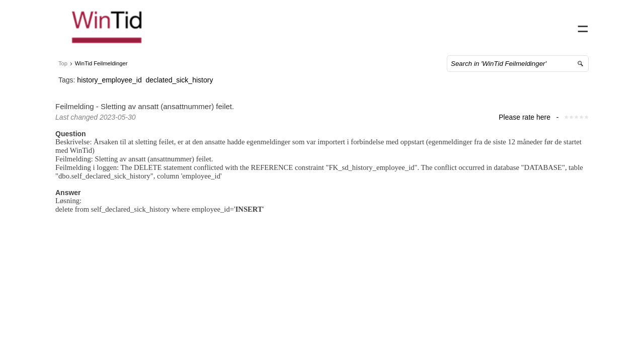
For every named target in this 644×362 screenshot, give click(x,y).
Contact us (497, 25)
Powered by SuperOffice (35, 356)
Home (459, 25)
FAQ (533, 25)
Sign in (563, 25)
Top (73, 73)
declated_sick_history (190, 90)
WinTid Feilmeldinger (111, 73)
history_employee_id (119, 90)
